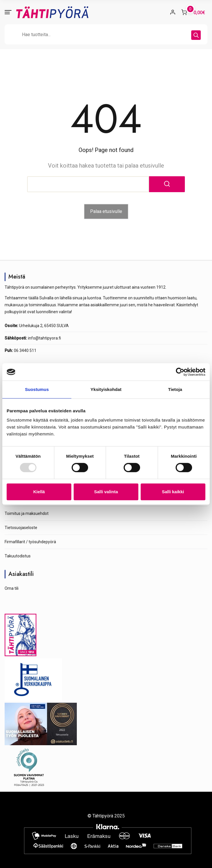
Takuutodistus (18, 556)
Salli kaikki (173, 492)
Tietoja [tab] (175, 389)
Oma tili (12, 588)
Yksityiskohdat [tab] (106, 389)
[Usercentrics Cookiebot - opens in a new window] (180, 372)
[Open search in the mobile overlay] (106, 34)
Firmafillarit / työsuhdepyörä (30, 542)
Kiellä (39, 492)
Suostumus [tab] (37, 389)
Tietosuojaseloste (21, 528)
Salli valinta (106, 492)
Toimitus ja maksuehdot (27, 513)
